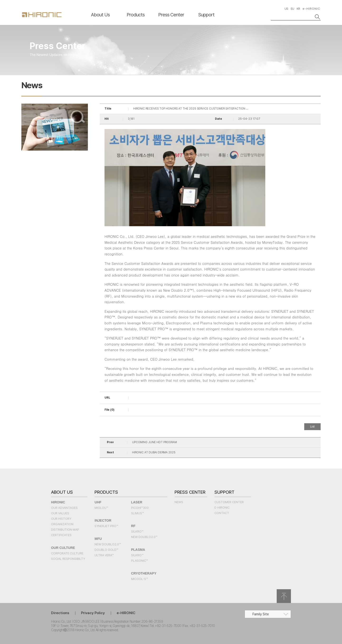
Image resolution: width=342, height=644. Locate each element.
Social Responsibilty (68, 559)
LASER (137, 502)
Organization (62, 524)
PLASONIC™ (140, 561)
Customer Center (229, 502)
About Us (100, 15)
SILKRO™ (137, 531)
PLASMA (138, 550)
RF (133, 526)
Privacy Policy (93, 613)
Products (136, 15)
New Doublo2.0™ (108, 544)
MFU (98, 539)
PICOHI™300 (140, 508)
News (179, 502)
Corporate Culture (67, 553)
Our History (61, 519)
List (312, 427)
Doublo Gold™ (106, 550)
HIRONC (42, 15)
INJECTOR (103, 520)
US (286, 9)
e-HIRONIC (311, 9)
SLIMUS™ (138, 513)
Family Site (261, 614)
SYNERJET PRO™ (106, 526)
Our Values (60, 513)
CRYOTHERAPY (144, 573)
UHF (98, 502)
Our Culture (63, 548)
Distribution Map (65, 530)
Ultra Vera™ (104, 555)
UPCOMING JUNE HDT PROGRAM (154, 442)
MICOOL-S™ (140, 579)
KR (298, 9)
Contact (222, 513)
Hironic (58, 502)
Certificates (61, 535)
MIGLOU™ (101, 508)
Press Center (171, 15)
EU (292, 9)
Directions (60, 613)
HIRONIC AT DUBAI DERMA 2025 (154, 452)
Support (206, 15)
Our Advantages (64, 508)
